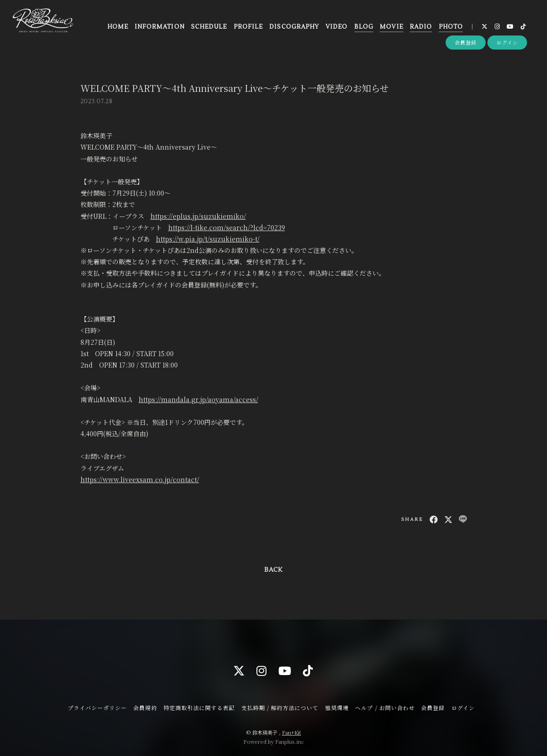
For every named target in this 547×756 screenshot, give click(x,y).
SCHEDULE (209, 27)
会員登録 (466, 42)
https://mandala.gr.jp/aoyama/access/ (198, 399)
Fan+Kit (291, 732)
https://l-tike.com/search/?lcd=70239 (227, 227)
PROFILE (248, 27)
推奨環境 (337, 708)
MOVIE (391, 27)
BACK (273, 570)
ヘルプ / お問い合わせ (385, 708)
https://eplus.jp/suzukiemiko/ (198, 216)
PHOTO (451, 27)
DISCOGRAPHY (294, 27)
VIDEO (336, 27)
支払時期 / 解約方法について (280, 708)
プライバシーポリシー (97, 708)
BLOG (364, 27)
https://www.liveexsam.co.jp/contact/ (140, 479)
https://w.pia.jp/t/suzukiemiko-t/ (208, 239)
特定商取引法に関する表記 (199, 708)
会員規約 (145, 708)
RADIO (421, 27)
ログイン (507, 42)
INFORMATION (159, 27)
